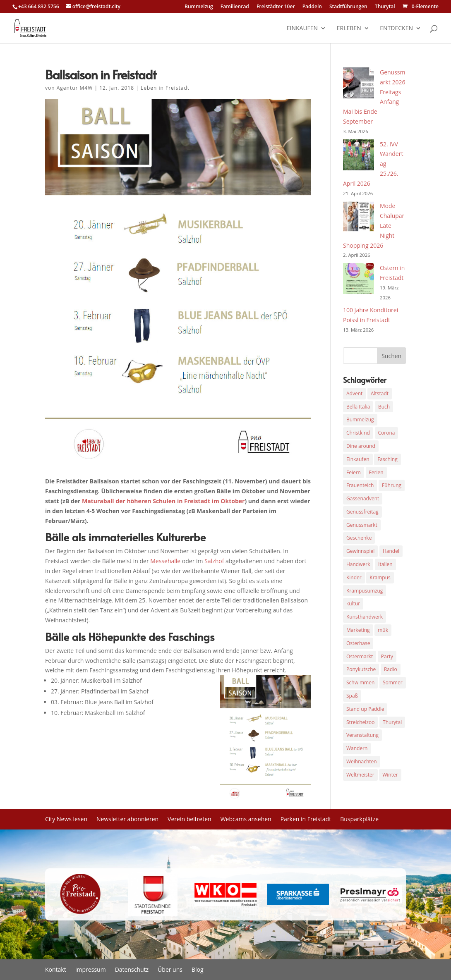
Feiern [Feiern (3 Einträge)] (354, 472)
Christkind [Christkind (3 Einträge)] (358, 433)
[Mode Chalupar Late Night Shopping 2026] (359, 218)
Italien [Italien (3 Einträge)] (385, 564)
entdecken (396, 29)
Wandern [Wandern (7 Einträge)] (357, 748)
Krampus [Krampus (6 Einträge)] (380, 577)
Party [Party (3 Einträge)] (387, 656)
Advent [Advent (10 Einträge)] (354, 393)
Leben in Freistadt (165, 88)
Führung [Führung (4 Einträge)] (392, 485)
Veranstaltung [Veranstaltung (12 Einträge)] (362, 735)
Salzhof (214, 561)
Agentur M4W (75, 88)
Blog (198, 970)
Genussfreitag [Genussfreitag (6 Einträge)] (362, 512)
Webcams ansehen (246, 820)
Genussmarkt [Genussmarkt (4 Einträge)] (362, 525)
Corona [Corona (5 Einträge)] (387, 433)
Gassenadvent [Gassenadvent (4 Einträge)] (363, 498)
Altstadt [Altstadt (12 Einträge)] (380, 393)
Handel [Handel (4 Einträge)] (391, 551)
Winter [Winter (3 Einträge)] (390, 775)
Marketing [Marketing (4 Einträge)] (358, 630)
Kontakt (56, 970)
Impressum (91, 970)
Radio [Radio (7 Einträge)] (391, 669)
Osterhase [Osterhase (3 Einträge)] (358, 643)
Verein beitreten (190, 820)
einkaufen (302, 29)
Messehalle (165, 561)
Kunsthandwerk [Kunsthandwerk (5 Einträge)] (365, 617)
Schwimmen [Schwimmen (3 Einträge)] (360, 682)
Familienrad (235, 7)
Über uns (170, 970)
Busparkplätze (359, 820)
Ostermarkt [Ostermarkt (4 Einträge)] (360, 656)
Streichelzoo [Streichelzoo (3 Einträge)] (360, 722)
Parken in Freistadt (306, 820)
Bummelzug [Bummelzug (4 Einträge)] (360, 419)
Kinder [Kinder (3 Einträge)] (354, 577)
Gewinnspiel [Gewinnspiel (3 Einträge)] (360, 551)
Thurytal (385, 7)
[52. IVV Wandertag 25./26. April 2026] (359, 156)
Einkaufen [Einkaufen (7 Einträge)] (358, 459)
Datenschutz (132, 970)
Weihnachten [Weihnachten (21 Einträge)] (362, 761)
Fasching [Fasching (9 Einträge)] (387, 459)
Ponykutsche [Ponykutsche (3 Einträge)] (361, 669)
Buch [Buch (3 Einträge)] (384, 407)
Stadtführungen (348, 7)
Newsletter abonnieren (127, 820)
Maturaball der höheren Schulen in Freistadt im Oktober (162, 501)
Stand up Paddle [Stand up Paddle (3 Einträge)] (365, 709)
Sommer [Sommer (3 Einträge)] (393, 682)
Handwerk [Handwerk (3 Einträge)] (358, 564)
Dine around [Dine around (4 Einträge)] (361, 446)
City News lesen (66, 820)
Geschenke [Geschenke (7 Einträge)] (359, 538)
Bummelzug (199, 7)
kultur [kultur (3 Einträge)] (353, 604)
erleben (349, 29)
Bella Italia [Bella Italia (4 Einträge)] (358, 407)
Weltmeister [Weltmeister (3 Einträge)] (360, 775)
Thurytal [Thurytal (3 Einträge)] (392, 722)
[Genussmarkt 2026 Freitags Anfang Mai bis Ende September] (359, 84)
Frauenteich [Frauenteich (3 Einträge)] (360, 485)
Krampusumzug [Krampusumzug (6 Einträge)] (365, 591)
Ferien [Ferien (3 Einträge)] (376, 472)
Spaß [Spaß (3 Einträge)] (352, 696)
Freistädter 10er (276, 7)
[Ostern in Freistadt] (359, 280)
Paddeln (312, 7)
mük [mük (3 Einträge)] (383, 630)
